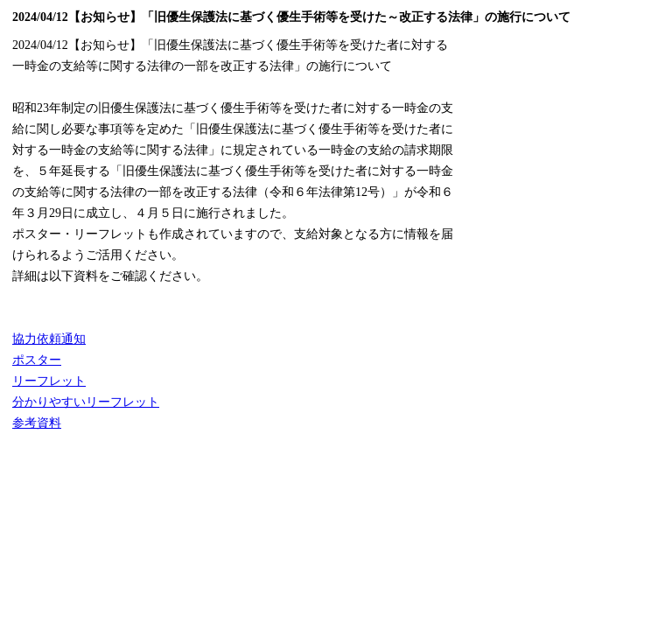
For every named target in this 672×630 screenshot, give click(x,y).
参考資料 (37, 423)
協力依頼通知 (49, 339)
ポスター (37, 360)
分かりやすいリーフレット (86, 402)
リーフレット (49, 381)
